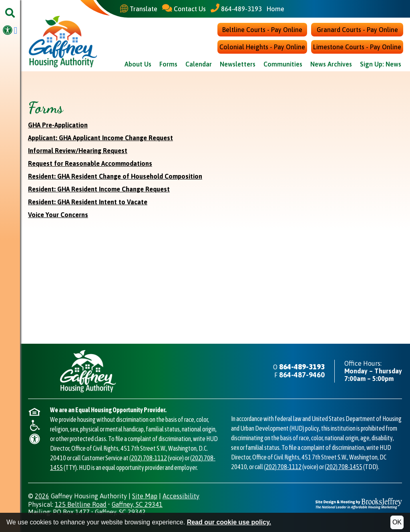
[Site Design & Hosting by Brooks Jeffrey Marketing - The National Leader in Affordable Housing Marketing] (359, 503)
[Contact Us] (184, 9)
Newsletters (238, 64)
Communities (283, 64)
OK (397, 522)
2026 (42, 496)
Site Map (145, 496)
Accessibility (181, 496)
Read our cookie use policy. (229, 522)
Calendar (199, 64)
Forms (168, 64)
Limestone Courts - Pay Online (357, 47)
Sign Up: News (381, 64)
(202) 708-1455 (344, 467)
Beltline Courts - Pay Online (262, 30)
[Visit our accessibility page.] (8, 31)
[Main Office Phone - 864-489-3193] (236, 9)
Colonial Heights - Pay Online (262, 47)
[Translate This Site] (139, 9)
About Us (138, 64)
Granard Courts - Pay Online (357, 30)
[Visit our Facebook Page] (16, 31)
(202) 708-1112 (148, 458)
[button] (10, 13)
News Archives (331, 64)
